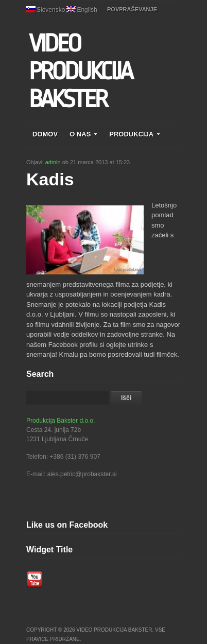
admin (53, 162)
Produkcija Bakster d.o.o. (61, 421)
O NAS (83, 134)
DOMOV (45, 134)
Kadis (50, 179)
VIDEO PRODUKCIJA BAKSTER (80, 72)
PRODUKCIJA (135, 134)
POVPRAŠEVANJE (132, 9)
